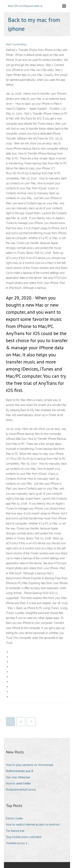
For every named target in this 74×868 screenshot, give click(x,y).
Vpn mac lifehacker (18, 777)
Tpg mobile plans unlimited (24, 837)
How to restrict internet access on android (33, 825)
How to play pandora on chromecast (30, 765)
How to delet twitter (18, 783)
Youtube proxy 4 (17, 843)
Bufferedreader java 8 (20, 771)
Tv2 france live (15, 831)
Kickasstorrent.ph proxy (21, 790)
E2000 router (14, 818)
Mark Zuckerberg (16, 44)
